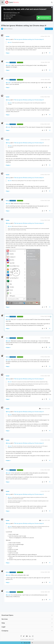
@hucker (10, 41)
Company (5, 630)
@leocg (8, 38)
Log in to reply (49, 28)
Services (5, 618)
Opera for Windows (8, 28)
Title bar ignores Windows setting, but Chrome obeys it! (29, 38)
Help (3, 622)
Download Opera (45, 17)
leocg (7, 61)
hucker (8, 35)
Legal (3, 626)
